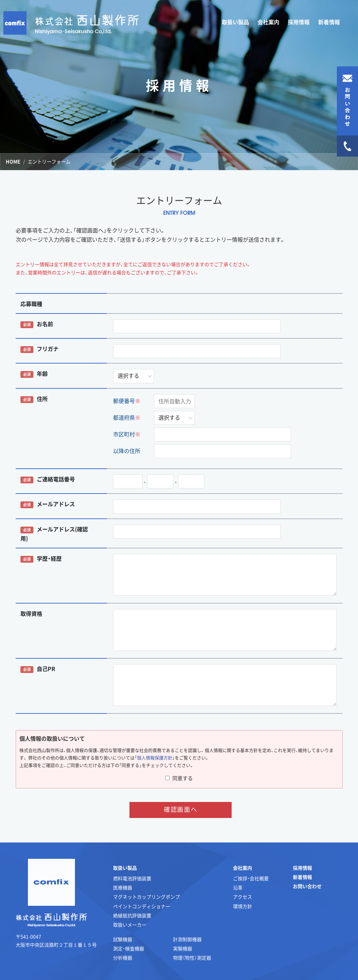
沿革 (238, 887)
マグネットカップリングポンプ (146, 897)
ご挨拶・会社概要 (251, 878)
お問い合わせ (307, 886)
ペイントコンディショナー (142, 906)
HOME (13, 161)
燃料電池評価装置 (132, 878)
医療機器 (123, 887)
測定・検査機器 (129, 948)
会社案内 (243, 868)
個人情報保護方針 (155, 758)
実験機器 (183, 948)
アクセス (243, 897)
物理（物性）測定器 (192, 958)
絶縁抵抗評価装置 (132, 915)
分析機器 (123, 958)
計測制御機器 (187, 939)
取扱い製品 (125, 868)
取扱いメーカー (130, 925)
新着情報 (329, 22)
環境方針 (243, 906)
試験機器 (123, 939)
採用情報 (299, 22)
